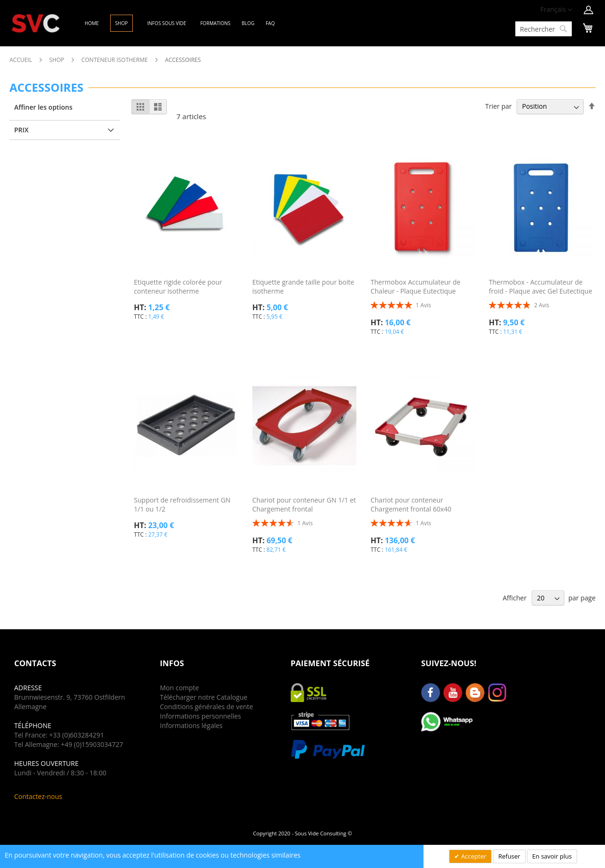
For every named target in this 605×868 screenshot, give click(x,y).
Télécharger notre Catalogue (203, 697)
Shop (57, 60)
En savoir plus (552, 856)
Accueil (22, 60)
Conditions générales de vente (206, 707)
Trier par (498, 106)
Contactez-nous (38, 796)
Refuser (509, 856)
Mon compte (179, 688)
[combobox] (544, 29)
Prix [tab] (22, 130)
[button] (556, 10)
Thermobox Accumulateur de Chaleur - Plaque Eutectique (415, 286)
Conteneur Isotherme (115, 60)
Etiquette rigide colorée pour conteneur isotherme (178, 286)
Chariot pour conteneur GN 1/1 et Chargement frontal (304, 504)
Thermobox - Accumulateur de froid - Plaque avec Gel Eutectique (540, 286)
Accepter (473, 856)
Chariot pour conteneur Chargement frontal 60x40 (411, 504)
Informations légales (191, 725)
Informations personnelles (200, 716)
